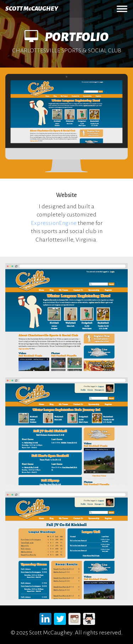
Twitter (60, 618)
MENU (122, 9)
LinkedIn (46, 618)
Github (89, 618)
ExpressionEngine (54, 223)
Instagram (75, 618)
